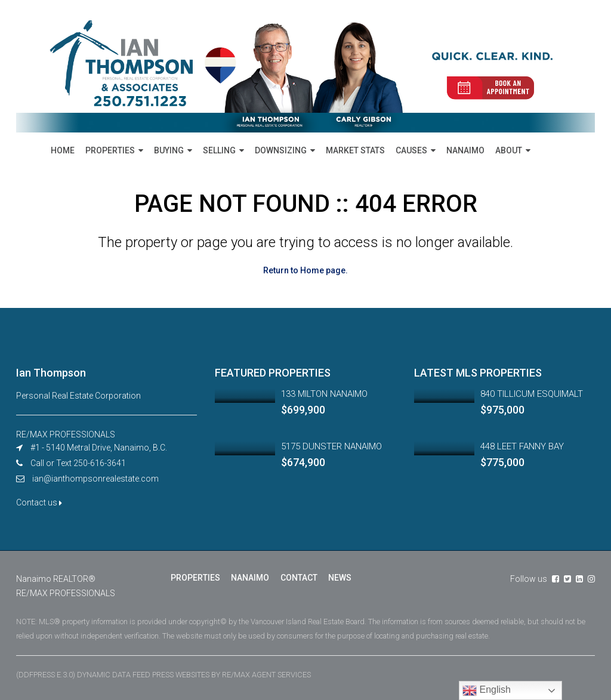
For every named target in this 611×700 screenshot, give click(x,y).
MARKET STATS (355, 150)
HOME (63, 150)
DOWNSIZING (281, 150)
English (487, 690)
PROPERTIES (110, 150)
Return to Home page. (305, 270)
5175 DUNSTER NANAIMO (331, 446)
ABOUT (509, 150)
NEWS (339, 578)
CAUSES (411, 150)
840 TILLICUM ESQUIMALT (532, 394)
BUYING (169, 150)
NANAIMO (465, 150)
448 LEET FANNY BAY (522, 446)
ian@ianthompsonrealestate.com (95, 479)
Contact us (39, 502)
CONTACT (298, 578)
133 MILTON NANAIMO (324, 394)
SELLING (219, 150)
